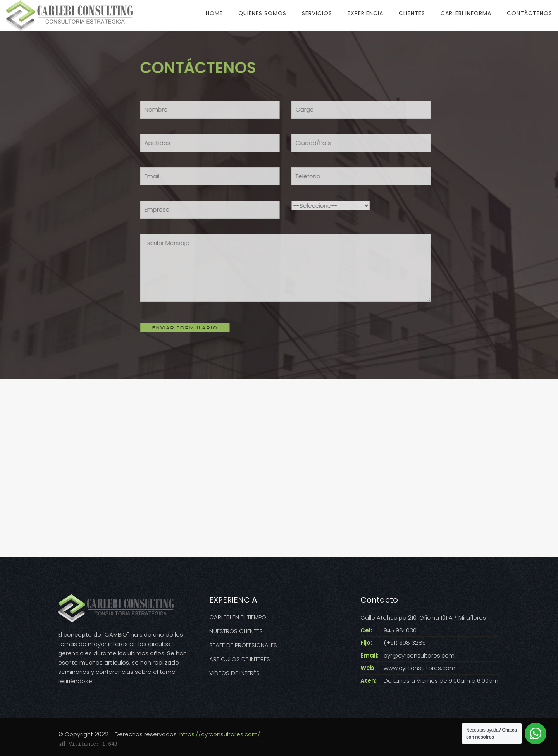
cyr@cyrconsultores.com (419, 655)
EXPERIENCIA (365, 13)
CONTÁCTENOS (530, 13)
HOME (214, 13)
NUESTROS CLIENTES (236, 631)
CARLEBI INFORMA (466, 13)
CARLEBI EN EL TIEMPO (238, 617)
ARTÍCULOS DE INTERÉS (240, 659)
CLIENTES (412, 13)
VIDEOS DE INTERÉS (234, 673)
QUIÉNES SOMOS (262, 13)
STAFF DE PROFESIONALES (243, 645)
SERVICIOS (317, 13)
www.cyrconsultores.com (419, 668)
